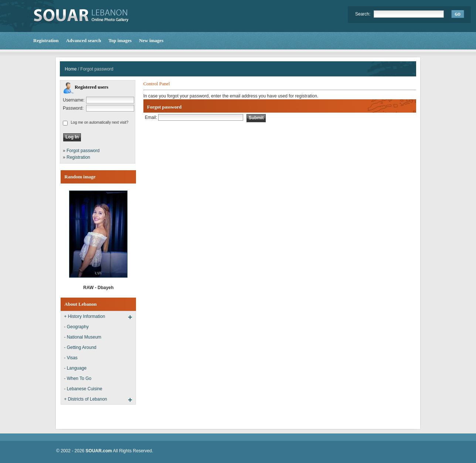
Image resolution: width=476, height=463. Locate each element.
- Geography (76, 327)
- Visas (71, 358)
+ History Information (84, 316)
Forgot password (83, 151)
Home (71, 69)
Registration (78, 157)
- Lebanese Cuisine (83, 389)
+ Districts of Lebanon (85, 399)
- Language (75, 368)
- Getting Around (80, 347)
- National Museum (83, 337)
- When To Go (78, 378)
